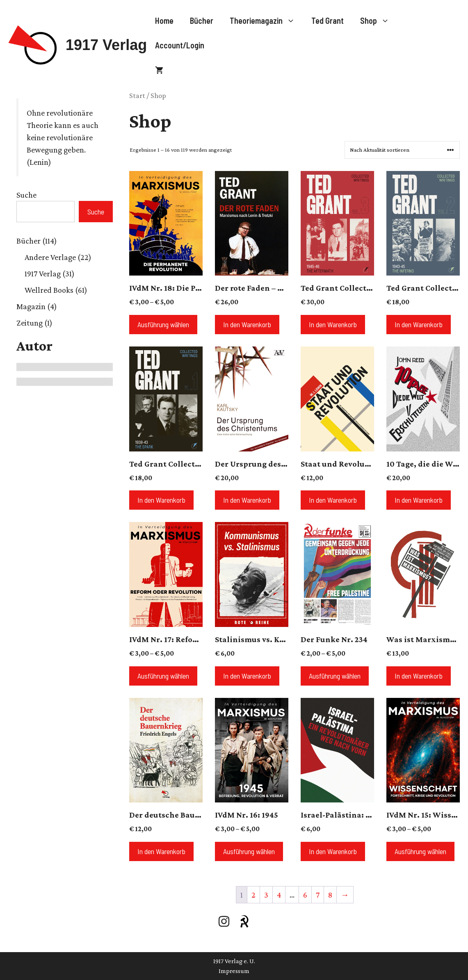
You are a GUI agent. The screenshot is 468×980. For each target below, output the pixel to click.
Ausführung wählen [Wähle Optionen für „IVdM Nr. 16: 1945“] (249, 851)
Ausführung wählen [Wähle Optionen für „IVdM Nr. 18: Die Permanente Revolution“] (163, 324)
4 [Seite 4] (279, 895)
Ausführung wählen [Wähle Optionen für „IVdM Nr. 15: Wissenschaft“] (420, 851)
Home (164, 21)
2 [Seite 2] (253, 895)
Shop (379, 21)
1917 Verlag (106, 45)
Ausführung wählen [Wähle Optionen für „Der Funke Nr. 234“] (335, 676)
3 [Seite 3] (266, 895)
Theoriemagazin (266, 21)
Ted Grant (328, 21)
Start (137, 96)
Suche (26, 195)
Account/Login (180, 45)
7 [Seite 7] (318, 895)
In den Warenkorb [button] (247, 324)
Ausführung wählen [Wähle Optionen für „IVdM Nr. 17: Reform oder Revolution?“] (163, 676)
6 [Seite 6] (305, 895)
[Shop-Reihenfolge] (402, 150)
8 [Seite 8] (330, 895)
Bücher (202, 21)
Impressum (234, 971)
